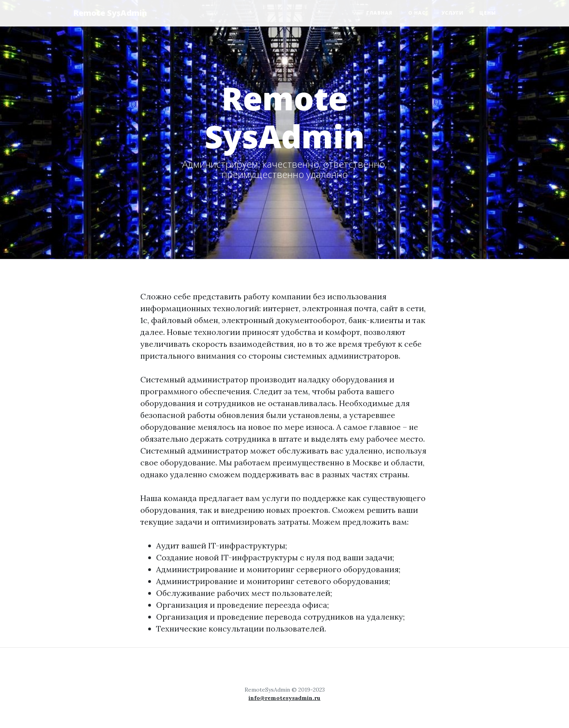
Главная (379, 13)
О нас (417, 13)
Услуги (452, 13)
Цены (488, 13)
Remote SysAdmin (110, 13)
